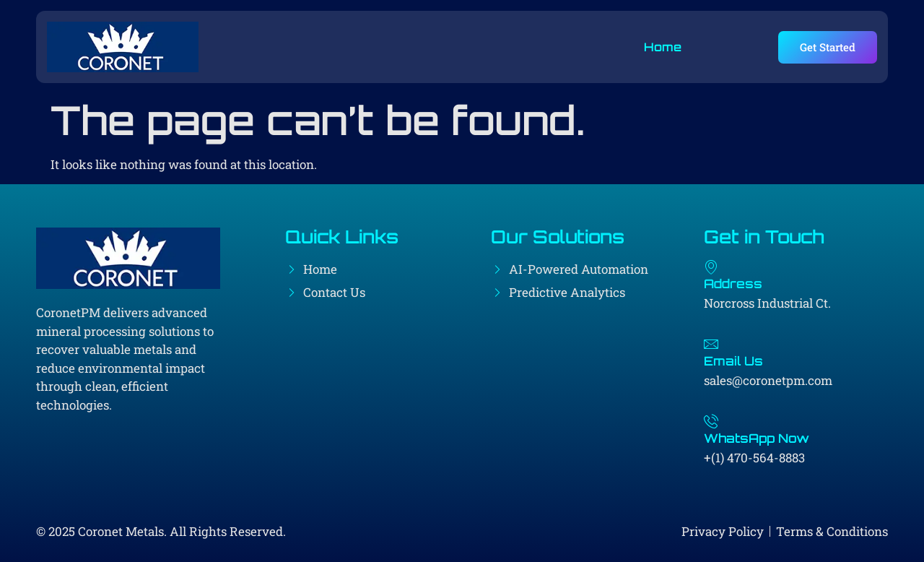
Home (662, 47)
